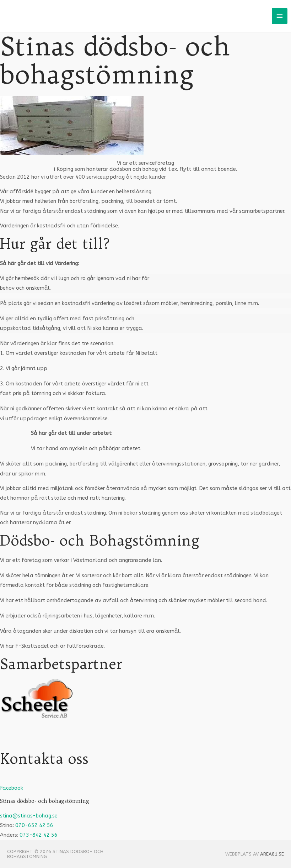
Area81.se (272, 854)
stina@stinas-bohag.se (29, 816)
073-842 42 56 (39, 835)
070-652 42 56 (34, 825)
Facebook (12, 788)
